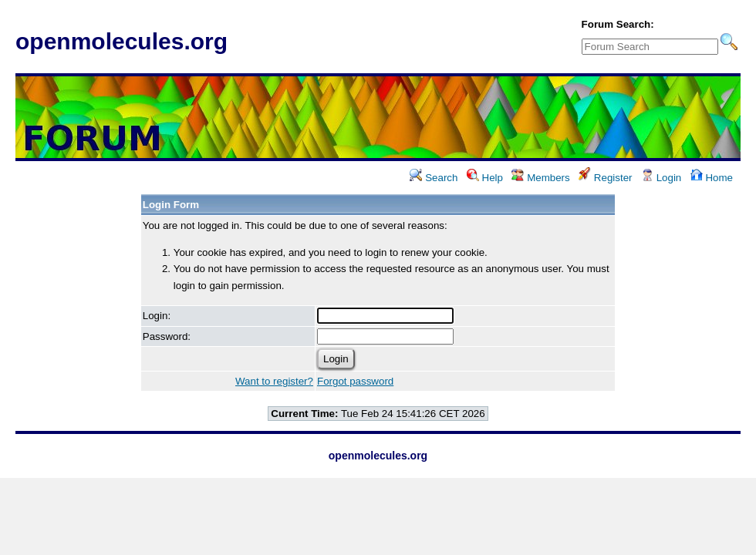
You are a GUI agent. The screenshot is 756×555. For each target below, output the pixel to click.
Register (605, 178)
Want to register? (274, 381)
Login (661, 178)
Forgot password (355, 381)
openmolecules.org (121, 41)
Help (485, 178)
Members (540, 178)
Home (712, 178)
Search (434, 178)
